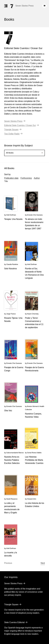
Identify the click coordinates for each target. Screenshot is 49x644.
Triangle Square (11, 130)
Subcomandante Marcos (15, 453)
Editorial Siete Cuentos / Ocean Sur (20, 125)
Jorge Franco (11, 314)
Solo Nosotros (11, 269)
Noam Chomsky (33, 314)
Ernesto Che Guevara (35, 215)
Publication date (11, 178)
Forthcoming (26, 178)
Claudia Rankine (12, 264)
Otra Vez (8, 411)
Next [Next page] (43, 563)
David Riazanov (12, 499)
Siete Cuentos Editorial (14, 622)
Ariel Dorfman (11, 215)
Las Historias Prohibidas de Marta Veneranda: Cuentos (34, 460)
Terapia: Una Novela (13, 219)
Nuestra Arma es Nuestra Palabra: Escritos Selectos (12, 460)
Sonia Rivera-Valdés (34, 453)
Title (6, 181)
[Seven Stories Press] (12, 6)
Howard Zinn (32, 499)
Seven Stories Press (24, 6)
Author (37, 178)
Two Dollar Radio (12, 134)
